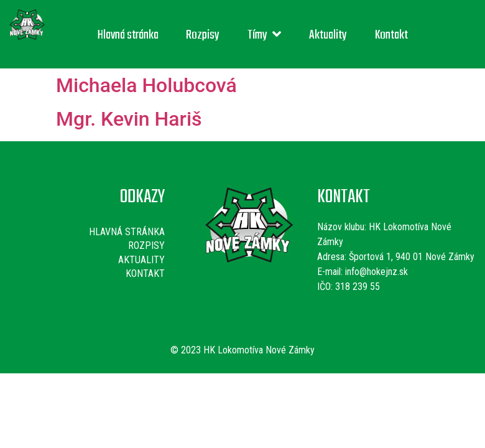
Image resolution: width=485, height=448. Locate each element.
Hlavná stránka (128, 35)
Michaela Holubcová (146, 85)
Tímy (264, 35)
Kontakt (391, 35)
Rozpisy (203, 35)
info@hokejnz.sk (375, 272)
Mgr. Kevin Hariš (129, 119)
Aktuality (328, 35)
